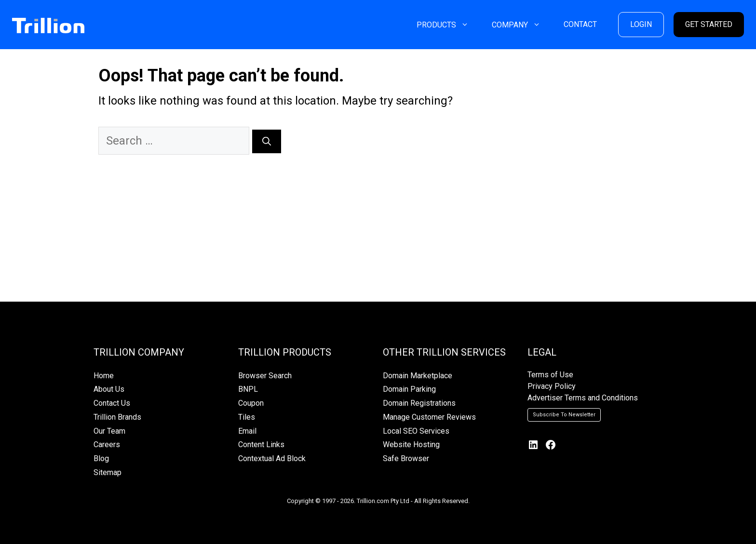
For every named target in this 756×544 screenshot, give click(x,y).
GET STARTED (709, 24)
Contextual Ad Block (272, 458)
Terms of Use (550, 375)
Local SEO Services (416, 431)
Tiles (247, 417)
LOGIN (641, 24)
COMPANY (522, 25)
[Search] (267, 141)
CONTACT (580, 24)
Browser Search (265, 376)
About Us (109, 389)
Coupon (251, 403)
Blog (101, 458)
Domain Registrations (419, 403)
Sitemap (108, 472)
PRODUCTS (448, 25)
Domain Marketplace (418, 376)
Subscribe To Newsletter (564, 415)
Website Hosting (411, 444)
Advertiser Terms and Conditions (583, 398)
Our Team (109, 431)
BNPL (248, 389)
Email (247, 431)
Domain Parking (409, 389)
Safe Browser (406, 458)
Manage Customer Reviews (429, 417)
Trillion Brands (117, 417)
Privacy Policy (552, 386)
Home (104, 376)
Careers (107, 444)
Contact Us (112, 403)
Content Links (261, 444)
